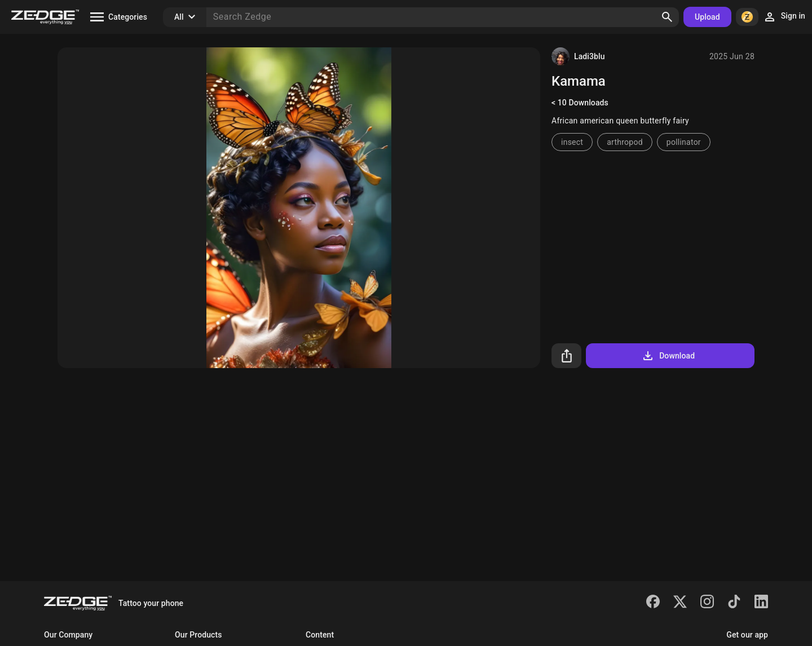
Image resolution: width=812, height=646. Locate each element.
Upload (707, 17)
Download (668, 356)
